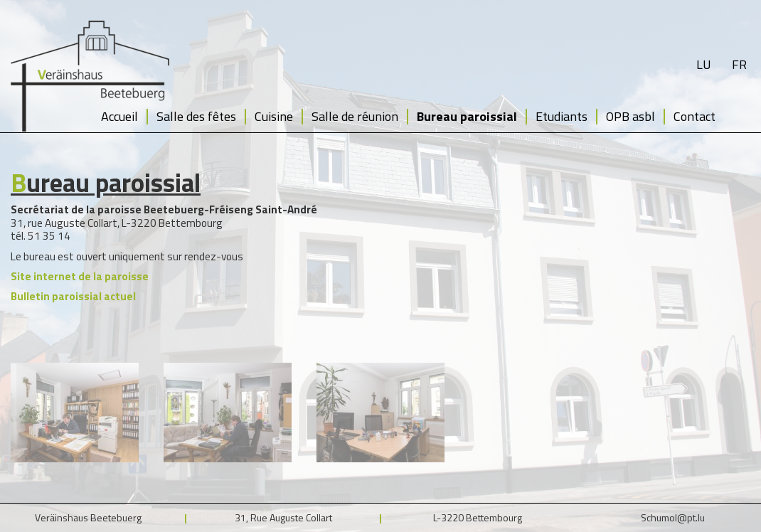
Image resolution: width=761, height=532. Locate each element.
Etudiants (562, 116)
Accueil (119, 116)
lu (704, 64)
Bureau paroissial (467, 116)
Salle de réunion (355, 116)
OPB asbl (630, 116)
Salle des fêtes (196, 116)
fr (739, 64)
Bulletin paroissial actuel (73, 296)
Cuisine (274, 116)
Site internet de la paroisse (80, 276)
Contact (695, 116)
